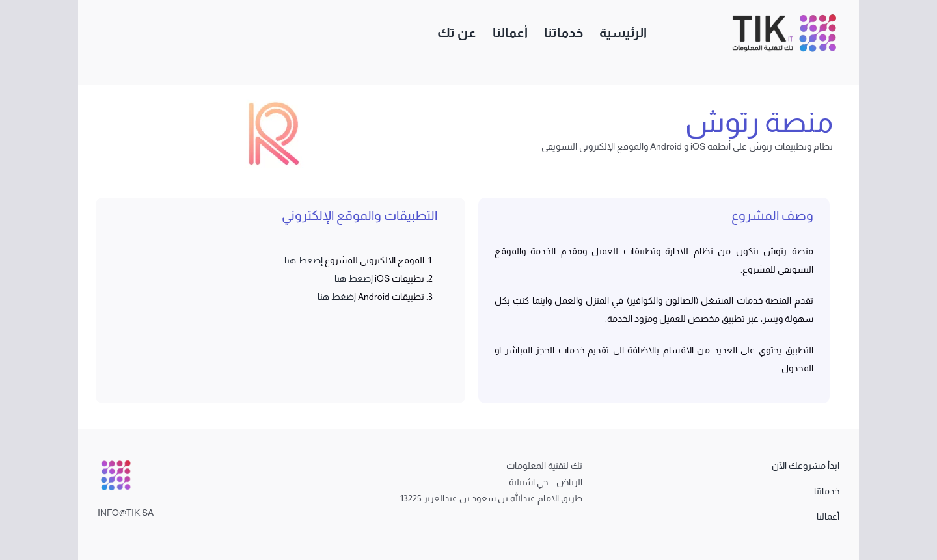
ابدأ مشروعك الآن (806, 466)
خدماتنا (827, 491)
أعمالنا (828, 516)
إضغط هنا (304, 260)
